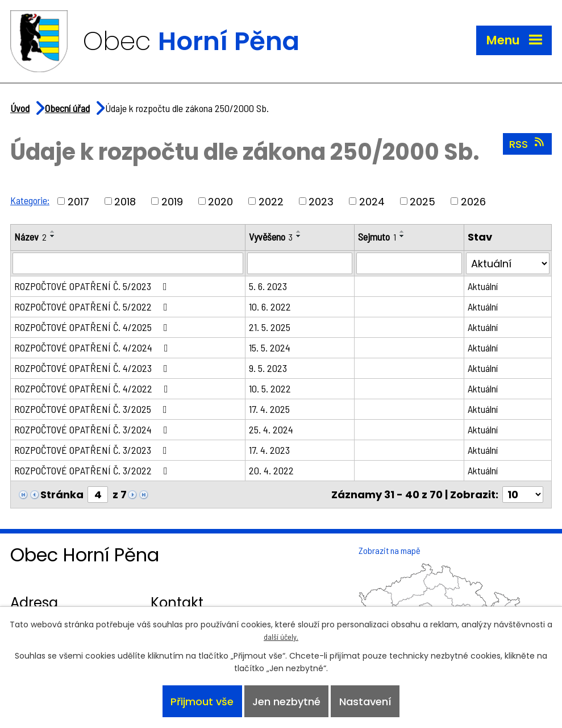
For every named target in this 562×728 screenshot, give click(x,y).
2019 (172, 201)
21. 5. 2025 (270, 327)
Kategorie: (30, 200)
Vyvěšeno (271, 237)
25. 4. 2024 (271, 429)
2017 (78, 201)
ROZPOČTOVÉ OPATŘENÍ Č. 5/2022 (93, 307)
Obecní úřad (67, 108)
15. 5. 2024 (270, 348)
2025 (422, 201)
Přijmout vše (202, 702)
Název (30, 237)
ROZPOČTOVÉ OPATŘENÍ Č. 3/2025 (93, 409)
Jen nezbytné (286, 702)
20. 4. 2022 (271, 470)
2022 (271, 201)
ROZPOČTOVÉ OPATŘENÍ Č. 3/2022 (93, 470)
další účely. (281, 637)
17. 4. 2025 (269, 409)
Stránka (62, 495)
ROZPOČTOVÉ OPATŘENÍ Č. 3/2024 (93, 429)
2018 (125, 201)
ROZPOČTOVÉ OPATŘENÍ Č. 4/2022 (93, 388)
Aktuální (483, 286)
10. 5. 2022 (270, 388)
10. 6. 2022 (270, 307)
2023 (321, 201)
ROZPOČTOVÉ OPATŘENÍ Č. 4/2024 (93, 348)
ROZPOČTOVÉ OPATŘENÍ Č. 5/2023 (93, 286)
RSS (528, 144)
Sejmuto (377, 237)
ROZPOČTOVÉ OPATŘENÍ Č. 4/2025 (93, 327)
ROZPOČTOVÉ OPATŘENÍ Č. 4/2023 (93, 368)
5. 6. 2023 (268, 286)
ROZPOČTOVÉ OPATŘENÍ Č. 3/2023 (93, 450)
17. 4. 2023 (269, 450)
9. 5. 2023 (268, 368)
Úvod (20, 108)
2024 (372, 201)
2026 (473, 201)
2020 (220, 201)
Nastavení (365, 702)
